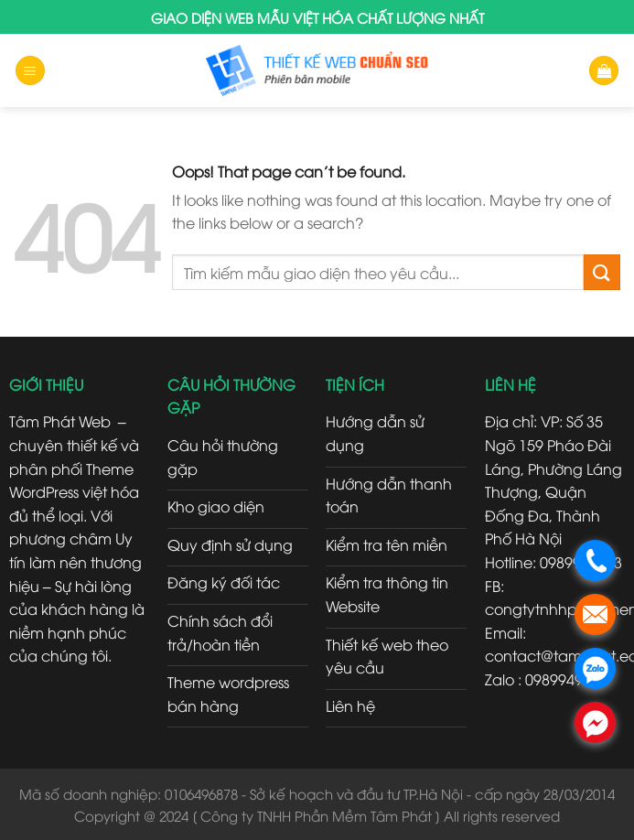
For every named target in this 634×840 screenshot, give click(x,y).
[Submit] (602, 272)
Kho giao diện (216, 506)
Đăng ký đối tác (224, 582)
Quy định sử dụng (230, 544)
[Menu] (30, 71)
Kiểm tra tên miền (387, 544)
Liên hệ (350, 705)
